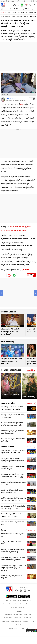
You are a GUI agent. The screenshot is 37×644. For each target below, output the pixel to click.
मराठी (18, 1)
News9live (25, 621)
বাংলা (28, 1)
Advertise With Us (26, 601)
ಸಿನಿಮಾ (27, 9)
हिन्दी (8, 1)
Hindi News (8, 614)
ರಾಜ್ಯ (22, 9)
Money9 (18, 625)
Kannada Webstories (11, 370)
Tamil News (5, 621)
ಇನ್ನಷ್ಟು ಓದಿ (31, 370)
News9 (3, 1)
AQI (18, 5)
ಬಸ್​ (22, 104)
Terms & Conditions (27, 604)
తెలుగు (13, 1)
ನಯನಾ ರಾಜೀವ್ (11, 99)
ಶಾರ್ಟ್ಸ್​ (14, 13)
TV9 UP (32, 621)
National (14, 17)
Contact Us (8, 601)
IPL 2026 (17, 9)
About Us (16, 601)
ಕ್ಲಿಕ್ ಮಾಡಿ (26, 270)
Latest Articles (8, 403)
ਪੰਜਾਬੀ (32, 1)
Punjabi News (28, 618)
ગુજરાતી (23, 1)
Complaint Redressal (18, 608)
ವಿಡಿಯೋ (7, 13)
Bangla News (8, 618)
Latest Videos (8, 447)
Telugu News (27, 614)
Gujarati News (18, 618)
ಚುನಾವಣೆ (21, 13)
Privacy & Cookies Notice (11, 604)
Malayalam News (15, 621)
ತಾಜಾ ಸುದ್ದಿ (8, 9)
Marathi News (18, 614)
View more (31, 404)
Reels (4, 530)
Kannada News (5, 17)
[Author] (3, 100)
